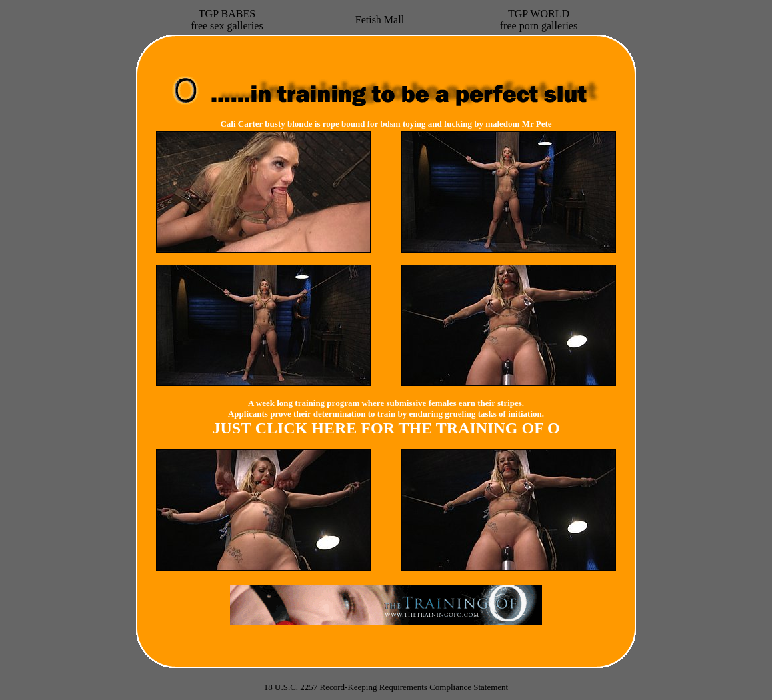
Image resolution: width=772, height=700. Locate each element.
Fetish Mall (380, 20)
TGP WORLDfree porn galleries (539, 20)
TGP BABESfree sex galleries (227, 20)
